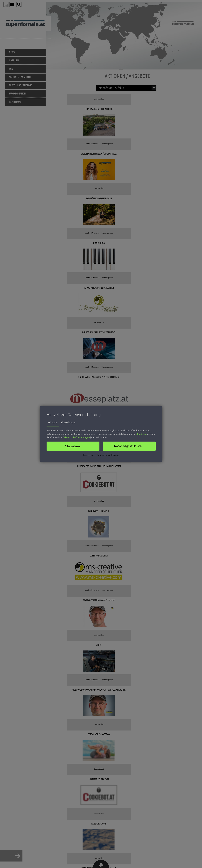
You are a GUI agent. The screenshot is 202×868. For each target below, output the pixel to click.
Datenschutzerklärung (108, 455)
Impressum (89, 455)
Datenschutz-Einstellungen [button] (76, 437)
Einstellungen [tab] (68, 422)
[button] (73, 446)
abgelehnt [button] (141, 434)
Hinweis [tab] (53, 422)
